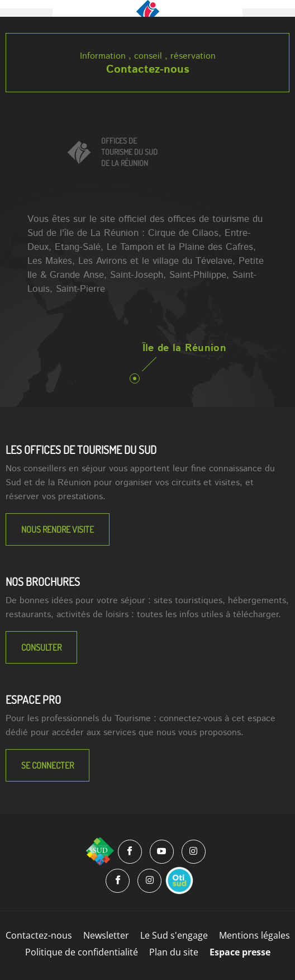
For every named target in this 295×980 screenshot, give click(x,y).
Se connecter (47, 765)
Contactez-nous (148, 70)
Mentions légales (254, 935)
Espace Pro (33, 699)
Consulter (41, 647)
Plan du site (174, 952)
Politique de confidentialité (82, 952)
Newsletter (106, 935)
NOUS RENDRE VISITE (58, 529)
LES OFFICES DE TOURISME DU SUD (81, 449)
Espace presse (240, 952)
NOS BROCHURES (43, 581)
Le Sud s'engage (174, 935)
